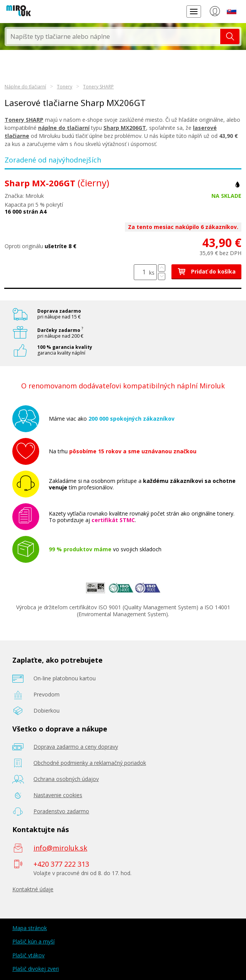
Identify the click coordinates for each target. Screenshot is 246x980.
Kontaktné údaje (33, 889)
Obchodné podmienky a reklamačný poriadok (90, 763)
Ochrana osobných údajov (66, 779)
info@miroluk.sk (60, 848)
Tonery (65, 87)
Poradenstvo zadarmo (61, 811)
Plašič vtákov (28, 955)
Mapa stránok (30, 928)
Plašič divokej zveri (36, 969)
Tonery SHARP (98, 87)
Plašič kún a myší (33, 941)
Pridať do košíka (206, 271)
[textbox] (113, 36)
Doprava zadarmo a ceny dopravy (76, 747)
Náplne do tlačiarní (25, 87)
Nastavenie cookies (58, 795)
